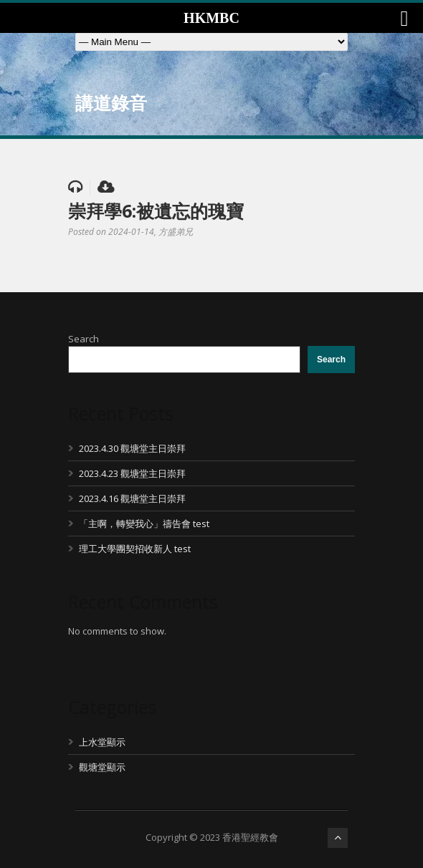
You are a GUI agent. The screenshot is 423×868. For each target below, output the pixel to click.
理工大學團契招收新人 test (135, 549)
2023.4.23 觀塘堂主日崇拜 (132, 473)
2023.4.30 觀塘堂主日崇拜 (132, 448)
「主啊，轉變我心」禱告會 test (144, 524)
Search (84, 339)
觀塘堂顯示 (102, 767)
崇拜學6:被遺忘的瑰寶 (156, 211)
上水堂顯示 (102, 742)
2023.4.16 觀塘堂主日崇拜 (132, 498)
